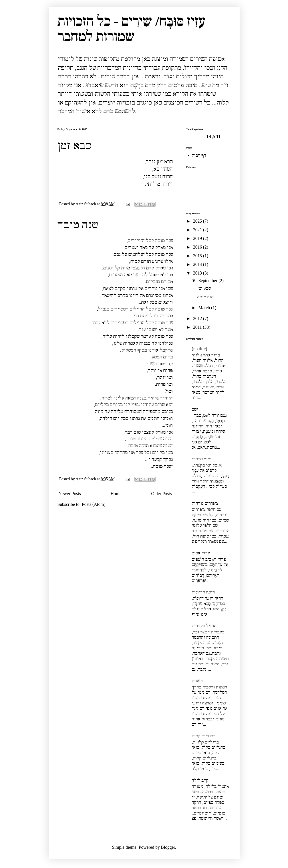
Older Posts (162, 494)
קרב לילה (200, 780)
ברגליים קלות (204, 736)
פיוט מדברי (202, 459)
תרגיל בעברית (204, 626)
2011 (198, 327)
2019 (198, 238)
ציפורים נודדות (205, 503)
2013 (198, 273)
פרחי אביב (201, 553)
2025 (198, 221)
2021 (198, 230)
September (208, 281)
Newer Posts (70, 494)
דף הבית (199, 155)
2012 (198, 318)
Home (116, 494)
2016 (198, 247)
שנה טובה (78, 225)
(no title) (200, 349)
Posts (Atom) (94, 504)
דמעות (197, 681)
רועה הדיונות (203, 592)
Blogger (168, 847)
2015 (198, 256)
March (205, 308)
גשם (195, 409)
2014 (198, 264)
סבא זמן (74, 145)
